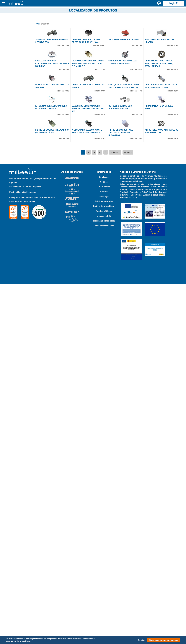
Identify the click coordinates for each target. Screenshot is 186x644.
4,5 (10, 436)
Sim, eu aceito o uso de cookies (164, 640)
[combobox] (19, 532)
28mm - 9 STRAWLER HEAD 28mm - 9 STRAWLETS (56, 56)
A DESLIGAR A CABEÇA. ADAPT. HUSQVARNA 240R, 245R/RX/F (90, 206)
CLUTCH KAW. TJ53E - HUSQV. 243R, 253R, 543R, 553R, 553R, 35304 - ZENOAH (160, 93)
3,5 (10, 426)
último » (130, 227)
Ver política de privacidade (18, 641)
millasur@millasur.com (26, 582)
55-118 (140, 175)
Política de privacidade (104, 596)
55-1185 (69, 60)
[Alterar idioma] (159, 4)
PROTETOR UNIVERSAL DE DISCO (127, 54)
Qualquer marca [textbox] (12, 532)
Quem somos (104, 576)
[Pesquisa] (149, 5)
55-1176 (104, 175)
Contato (181, 11)
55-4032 (69, 175)
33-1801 (139, 214)
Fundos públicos (104, 601)
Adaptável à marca (16, 527)
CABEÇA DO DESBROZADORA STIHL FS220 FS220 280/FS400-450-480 (90, 169)
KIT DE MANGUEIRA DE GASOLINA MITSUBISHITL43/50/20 (56, 167)
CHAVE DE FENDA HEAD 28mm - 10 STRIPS (91, 131)
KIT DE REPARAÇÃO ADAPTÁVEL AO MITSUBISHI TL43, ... (161, 206)
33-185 (105, 99)
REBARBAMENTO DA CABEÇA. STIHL (160, 167)
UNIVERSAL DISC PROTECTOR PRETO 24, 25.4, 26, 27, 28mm (90, 56)
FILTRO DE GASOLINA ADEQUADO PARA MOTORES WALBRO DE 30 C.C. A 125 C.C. (91, 93)
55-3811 (139, 99)
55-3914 (175, 99)
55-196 (140, 60)
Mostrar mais (11, 441)
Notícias (104, 571)
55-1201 (175, 136)
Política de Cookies (104, 591)
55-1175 (175, 175)
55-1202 (104, 214)
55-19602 (104, 60)
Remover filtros (11, 22)
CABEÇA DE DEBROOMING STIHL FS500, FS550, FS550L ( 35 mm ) (126, 131)
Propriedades (13, 414)
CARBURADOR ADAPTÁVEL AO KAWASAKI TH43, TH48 (125, 92)
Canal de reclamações (104, 615)
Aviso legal (104, 586)
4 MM (11, 432)
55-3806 (69, 136)
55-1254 (175, 60)
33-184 (69, 214)
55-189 (69, 99)
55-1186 (104, 136)
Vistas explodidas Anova (137, 11)
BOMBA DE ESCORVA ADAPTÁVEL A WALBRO (56, 131)
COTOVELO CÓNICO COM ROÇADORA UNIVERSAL (123, 167)
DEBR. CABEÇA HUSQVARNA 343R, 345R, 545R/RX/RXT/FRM (160, 131)
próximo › (117, 227)
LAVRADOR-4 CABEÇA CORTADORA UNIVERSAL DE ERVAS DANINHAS (53, 93)
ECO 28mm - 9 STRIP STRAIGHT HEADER (161, 56)
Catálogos (170, 11)
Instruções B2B (104, 605)
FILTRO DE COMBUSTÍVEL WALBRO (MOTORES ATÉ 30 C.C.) (56, 206)
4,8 (10, 439)
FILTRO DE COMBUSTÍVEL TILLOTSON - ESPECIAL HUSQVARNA (123, 208)
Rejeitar (142, 640)
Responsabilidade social (104, 610)
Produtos (33, 5)
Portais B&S (157, 11)
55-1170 (139, 136)
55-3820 (175, 214)
